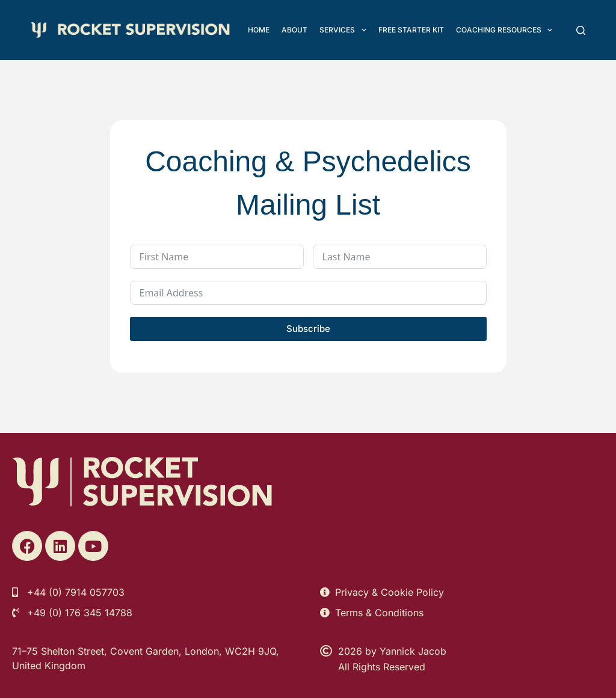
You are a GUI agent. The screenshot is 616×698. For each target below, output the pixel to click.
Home (259, 30)
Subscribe (308, 329)
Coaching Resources (507, 30)
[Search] (581, 30)
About (294, 30)
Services (345, 30)
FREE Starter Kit (411, 30)
